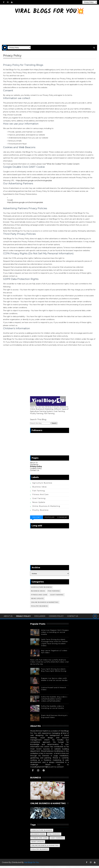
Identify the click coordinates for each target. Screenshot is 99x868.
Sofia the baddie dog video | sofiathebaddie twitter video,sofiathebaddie (54, 701)
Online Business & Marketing (46, 508)
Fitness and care (40, 497)
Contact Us (35, 472)
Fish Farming (39, 493)
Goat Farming (39, 501)
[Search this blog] (40, 425)
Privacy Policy (36, 469)
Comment (62, 519)
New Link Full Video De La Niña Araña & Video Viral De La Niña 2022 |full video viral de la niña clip (49, 664)
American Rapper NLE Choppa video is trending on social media (55, 634)
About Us (34, 465)
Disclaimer (34, 467)
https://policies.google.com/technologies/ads (34, 180)
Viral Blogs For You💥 (49, 12)
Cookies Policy (36, 471)
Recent (36, 519)
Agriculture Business (42, 485)
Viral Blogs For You (31, 865)
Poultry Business (40, 512)
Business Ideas (40, 489)
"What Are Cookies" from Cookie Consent (63, 163)
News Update (39, 504)
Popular (50, 519)
